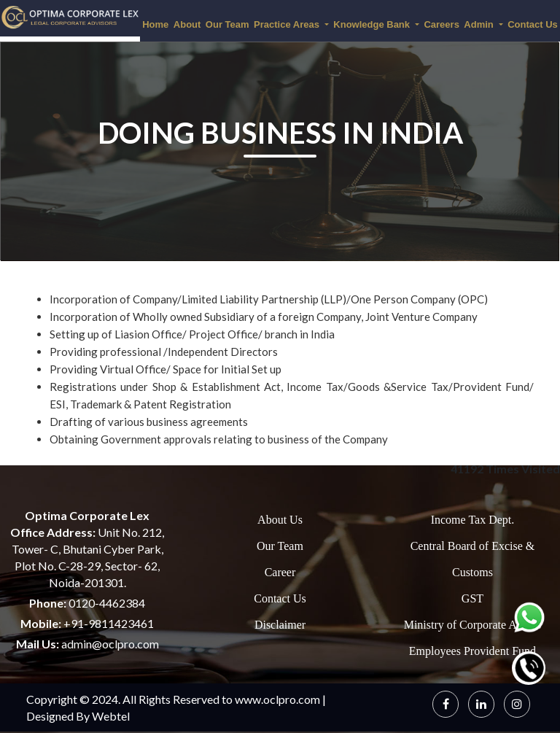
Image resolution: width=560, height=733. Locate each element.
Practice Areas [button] (288, 24)
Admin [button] (480, 24)
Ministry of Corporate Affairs (473, 625)
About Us (280, 520)
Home (155, 24)
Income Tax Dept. (473, 520)
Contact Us (280, 598)
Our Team (227, 24)
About (187, 24)
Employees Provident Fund (472, 651)
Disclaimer (280, 625)
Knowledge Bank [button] (373, 24)
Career (280, 572)
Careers (441, 24)
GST (472, 598)
